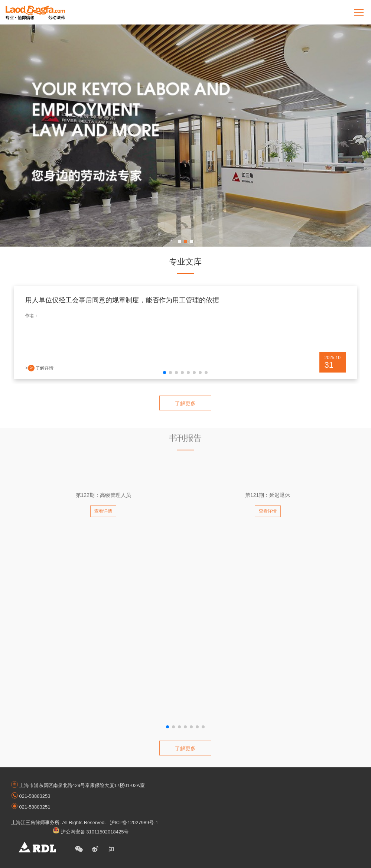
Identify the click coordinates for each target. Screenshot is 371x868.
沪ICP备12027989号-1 (134, 823)
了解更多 (185, 403)
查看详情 (103, 511)
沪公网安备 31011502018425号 (91, 832)
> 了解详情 (39, 368)
